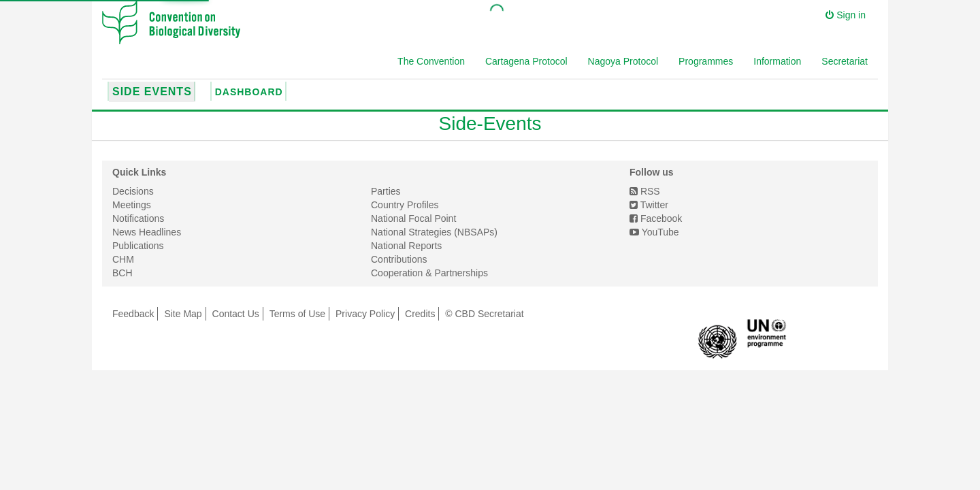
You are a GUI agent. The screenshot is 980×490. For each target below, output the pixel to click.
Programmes (706, 61)
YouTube (654, 232)
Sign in (846, 15)
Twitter (649, 205)
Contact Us (236, 314)
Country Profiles (405, 205)
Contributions (399, 259)
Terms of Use (297, 314)
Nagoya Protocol (623, 61)
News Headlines (147, 232)
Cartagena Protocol (526, 61)
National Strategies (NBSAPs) (434, 232)
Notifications (138, 218)
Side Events (152, 92)
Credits (420, 314)
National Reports (406, 246)
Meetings (132, 205)
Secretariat (845, 61)
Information (777, 61)
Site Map (183, 314)
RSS (645, 191)
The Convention (431, 61)
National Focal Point (413, 218)
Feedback (133, 314)
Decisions (133, 191)
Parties (386, 191)
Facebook (656, 218)
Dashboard (249, 92)
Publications (138, 246)
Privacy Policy (365, 314)
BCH (122, 273)
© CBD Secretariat (484, 314)
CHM (123, 259)
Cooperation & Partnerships (429, 273)
